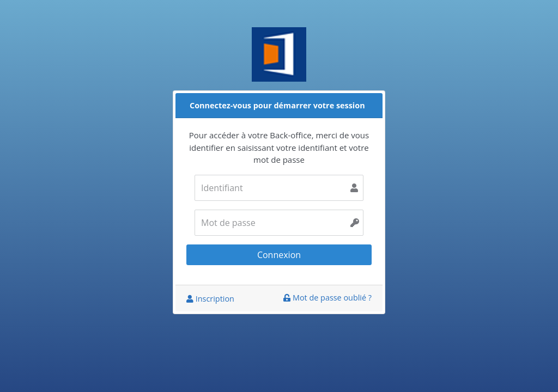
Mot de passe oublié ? (327, 298)
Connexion (279, 255)
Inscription (210, 299)
